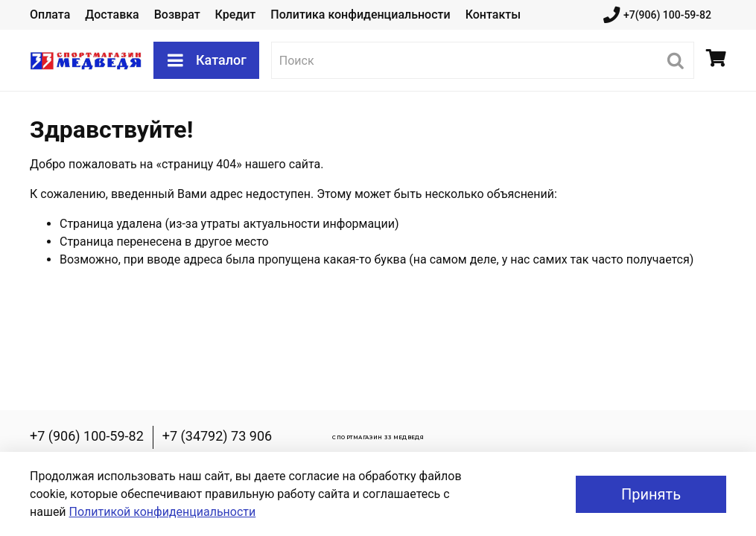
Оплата (50, 15)
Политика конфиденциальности (360, 15)
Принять (651, 494)
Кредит (236, 15)
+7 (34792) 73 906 (217, 436)
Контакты (493, 15)
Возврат (177, 15)
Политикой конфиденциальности (163, 512)
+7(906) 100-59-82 (657, 15)
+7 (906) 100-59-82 (87, 436)
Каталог (206, 60)
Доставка (112, 15)
